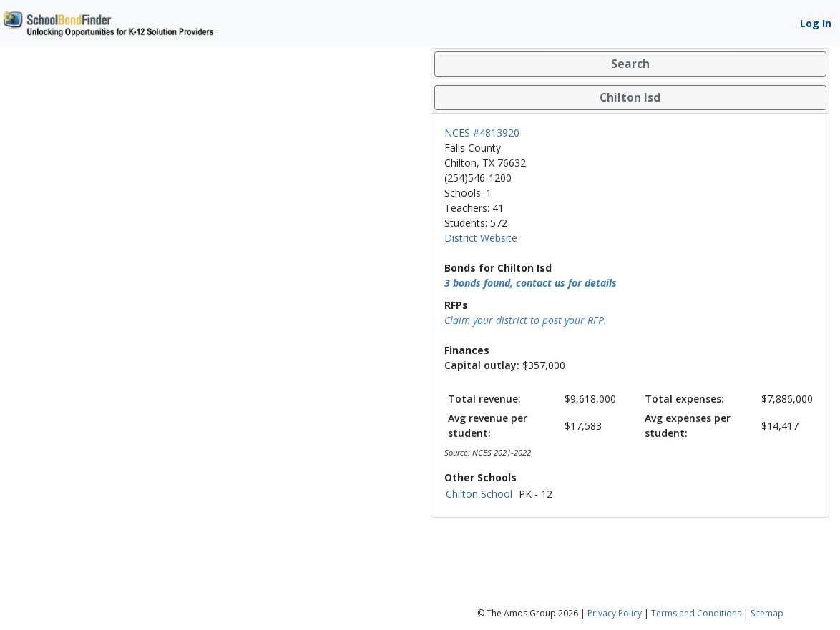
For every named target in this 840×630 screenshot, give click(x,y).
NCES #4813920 (482, 133)
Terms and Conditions (696, 613)
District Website (481, 238)
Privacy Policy (615, 613)
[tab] (630, 64)
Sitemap (767, 613)
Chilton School (479, 494)
